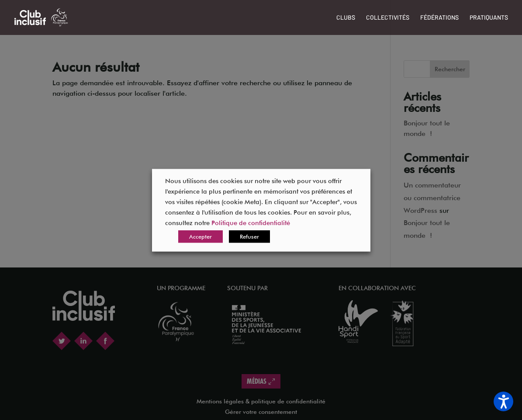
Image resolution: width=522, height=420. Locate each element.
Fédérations (439, 18)
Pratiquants (489, 18)
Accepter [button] (201, 236)
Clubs (346, 18)
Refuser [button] (249, 236)
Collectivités (388, 18)
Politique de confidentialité (251, 222)
